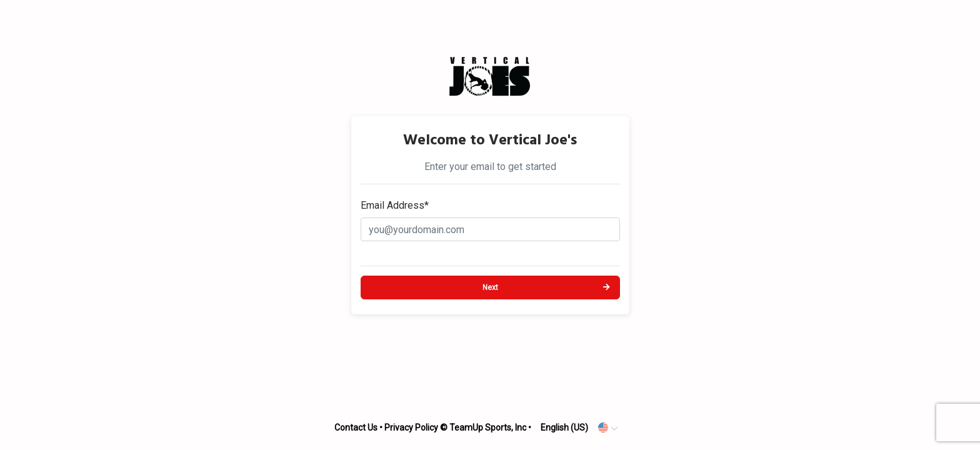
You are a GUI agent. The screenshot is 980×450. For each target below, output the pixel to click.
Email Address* (395, 205)
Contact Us (356, 427)
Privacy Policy (411, 427)
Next (490, 287)
